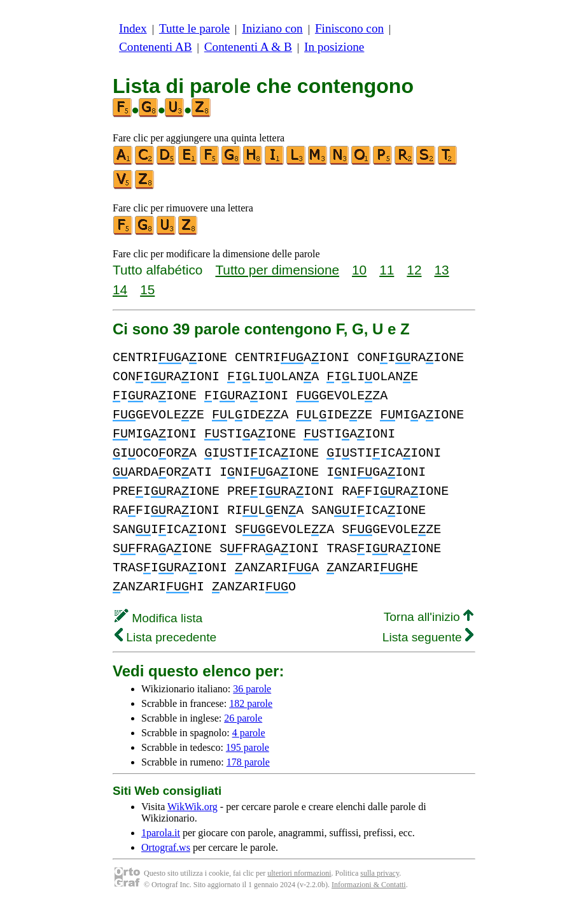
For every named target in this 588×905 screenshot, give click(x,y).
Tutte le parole (194, 28)
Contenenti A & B (248, 47)
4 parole (249, 733)
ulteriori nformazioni (299, 873)
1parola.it (161, 833)
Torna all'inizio (429, 617)
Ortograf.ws (166, 847)
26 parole (243, 718)
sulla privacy (380, 873)
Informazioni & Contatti (369, 885)
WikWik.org (192, 807)
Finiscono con (349, 28)
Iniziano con (272, 28)
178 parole (248, 762)
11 (387, 270)
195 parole (248, 747)
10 (359, 270)
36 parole (252, 689)
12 (414, 270)
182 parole (251, 703)
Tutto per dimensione (277, 270)
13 (441, 270)
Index (133, 28)
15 (147, 289)
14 (120, 289)
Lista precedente (165, 637)
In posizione (334, 47)
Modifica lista (158, 618)
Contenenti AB (156, 47)
